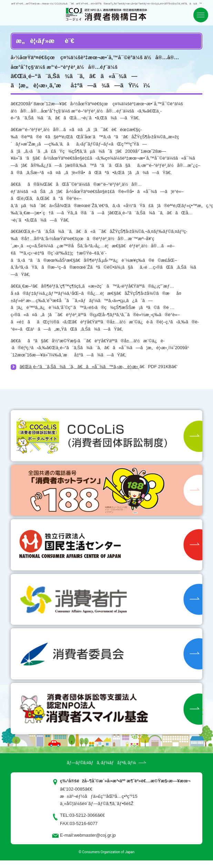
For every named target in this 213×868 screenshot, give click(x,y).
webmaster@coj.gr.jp (95, 835)
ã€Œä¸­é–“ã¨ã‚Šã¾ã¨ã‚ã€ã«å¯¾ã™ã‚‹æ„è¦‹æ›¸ (80, 367)
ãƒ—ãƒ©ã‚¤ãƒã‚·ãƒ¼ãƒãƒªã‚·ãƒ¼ (101, 763)
